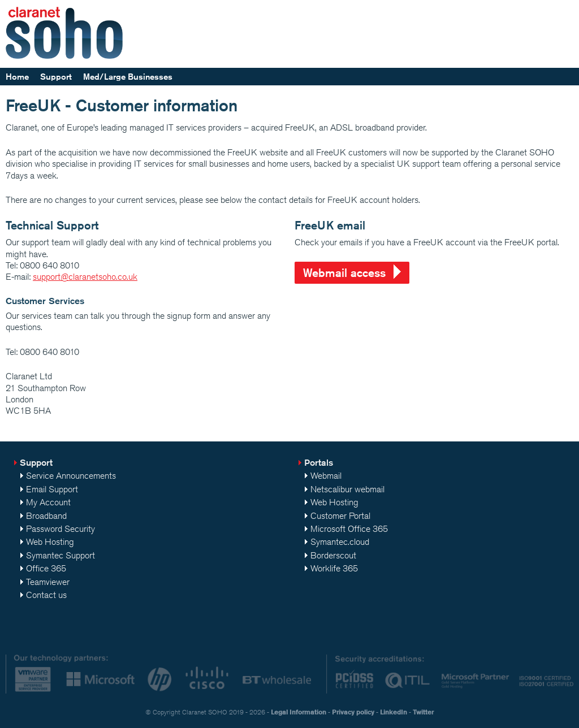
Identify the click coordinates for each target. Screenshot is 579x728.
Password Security (61, 529)
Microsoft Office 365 (349, 529)
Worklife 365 (334, 568)
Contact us (46, 595)
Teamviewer (48, 582)
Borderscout (333, 555)
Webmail (326, 476)
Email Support (52, 489)
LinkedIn (394, 712)
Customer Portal (340, 516)
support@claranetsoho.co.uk (85, 277)
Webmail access (344, 273)
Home (17, 77)
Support (56, 77)
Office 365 (46, 568)
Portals (319, 463)
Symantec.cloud (340, 542)
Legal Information (299, 712)
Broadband (46, 516)
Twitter (423, 712)
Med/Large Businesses (128, 77)
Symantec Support (61, 555)
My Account (48, 502)
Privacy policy (353, 712)
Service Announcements (71, 476)
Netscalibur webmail (347, 489)
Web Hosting (50, 542)
